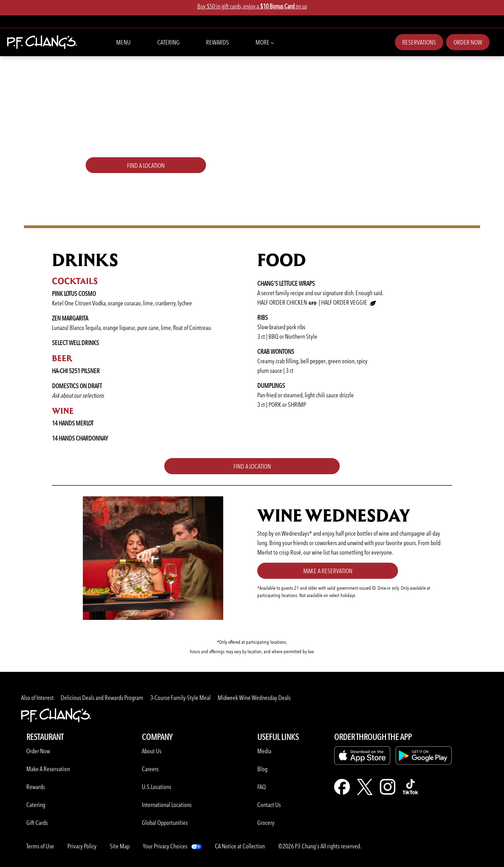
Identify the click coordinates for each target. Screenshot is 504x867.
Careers (150, 769)
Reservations (419, 42)
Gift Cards (37, 823)
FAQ (261, 787)
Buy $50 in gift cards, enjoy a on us (252, 6)
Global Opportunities (165, 823)
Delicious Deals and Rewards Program (102, 698)
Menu (123, 42)
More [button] (264, 42)
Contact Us (269, 805)
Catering (168, 42)
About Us (152, 751)
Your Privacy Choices (165, 846)
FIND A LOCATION (146, 166)
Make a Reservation (328, 571)
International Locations (167, 805)
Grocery (266, 823)
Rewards (217, 42)
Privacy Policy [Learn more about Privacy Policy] (82, 846)
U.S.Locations (157, 787)
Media (264, 751)
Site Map (120, 846)
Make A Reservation (48, 769)
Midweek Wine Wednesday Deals (254, 698)
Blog (262, 769)
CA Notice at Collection (240, 846)
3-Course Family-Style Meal (180, 698)
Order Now (468, 42)
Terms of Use (40, 846)
